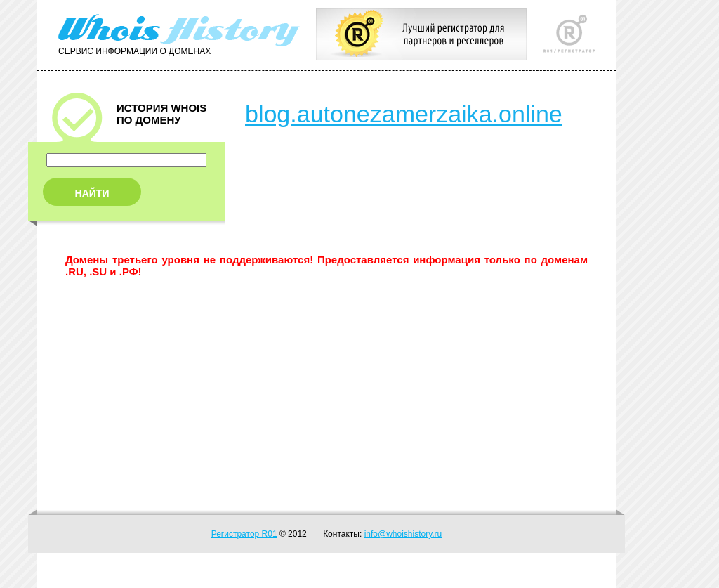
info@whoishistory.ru (403, 534)
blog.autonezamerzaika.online (404, 114)
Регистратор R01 (244, 534)
